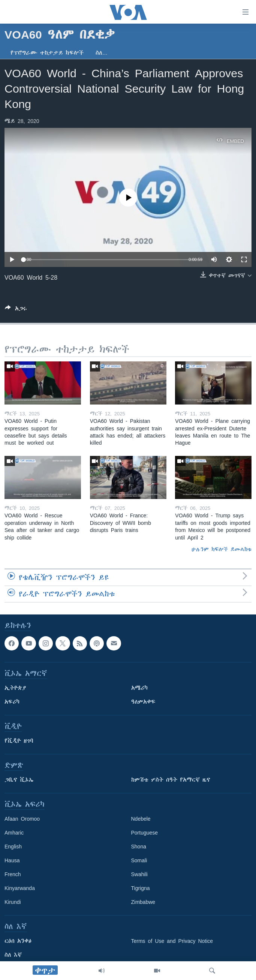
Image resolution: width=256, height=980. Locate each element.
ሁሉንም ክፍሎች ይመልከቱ (222, 549)
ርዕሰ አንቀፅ (18, 941)
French (13, 874)
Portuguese (145, 833)
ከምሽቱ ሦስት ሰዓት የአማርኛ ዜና (171, 780)
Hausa (12, 860)
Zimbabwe (143, 902)
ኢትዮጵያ (15, 688)
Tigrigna (141, 888)
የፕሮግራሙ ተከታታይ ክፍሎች (47, 53)
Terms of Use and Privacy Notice (172, 941)
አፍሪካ (12, 702)
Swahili (139, 874)
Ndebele (141, 819)
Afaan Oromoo (22, 819)
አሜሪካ (139, 688)
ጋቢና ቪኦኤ (19, 780)
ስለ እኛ (13, 955)
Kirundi (13, 902)
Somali (139, 860)
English (13, 847)
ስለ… (102, 53)
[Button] (16, 310)
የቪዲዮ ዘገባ (19, 741)
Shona (139, 847)
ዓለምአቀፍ (143, 702)
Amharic (14, 833)
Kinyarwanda (20, 888)
